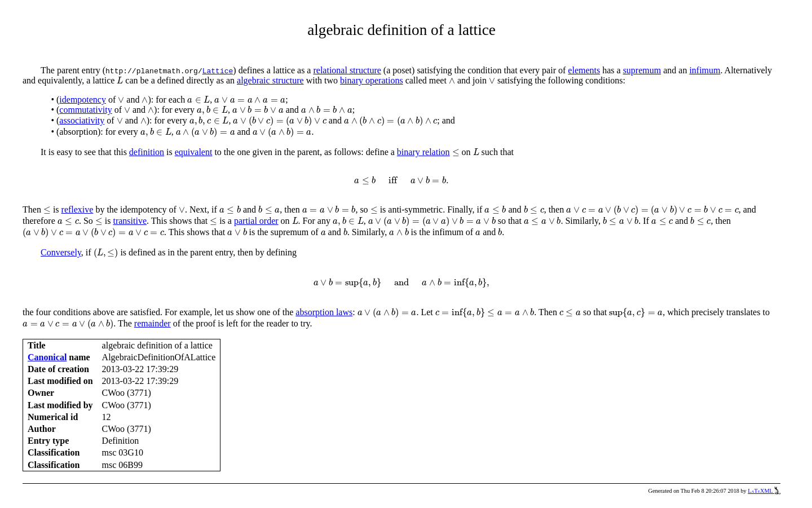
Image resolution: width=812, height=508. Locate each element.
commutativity (85, 110)
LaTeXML (764, 491)
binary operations (372, 80)
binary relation (423, 152)
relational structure (347, 70)
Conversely (61, 252)
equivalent (194, 152)
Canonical (47, 357)
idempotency (83, 100)
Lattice (218, 70)
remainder (153, 323)
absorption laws (324, 312)
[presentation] (120, 80)
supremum (642, 70)
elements (584, 70)
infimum (705, 70)
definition (147, 152)
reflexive (78, 209)
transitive (130, 221)
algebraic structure (270, 80)
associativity (82, 120)
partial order (256, 221)
